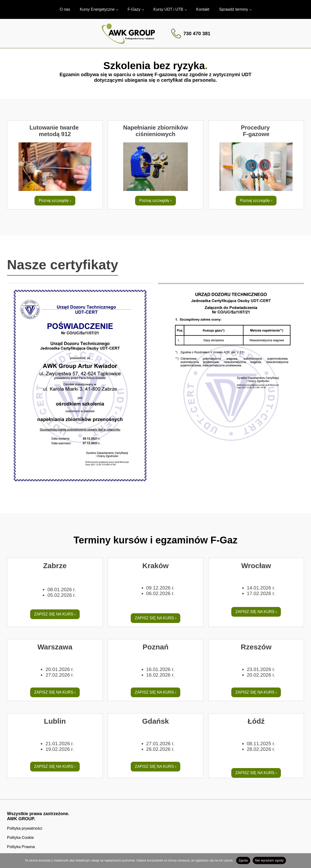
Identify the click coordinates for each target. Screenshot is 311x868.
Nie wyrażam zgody (269, 860)
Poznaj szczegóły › (55, 201)
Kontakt (203, 9)
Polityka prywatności (25, 828)
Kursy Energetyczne (97, 9)
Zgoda (243, 860)
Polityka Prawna (21, 847)
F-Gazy (134, 9)
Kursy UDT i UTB (168, 9)
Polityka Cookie (20, 838)
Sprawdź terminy (234, 9)
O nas (65, 9)
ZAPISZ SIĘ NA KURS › (55, 614)
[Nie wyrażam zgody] (305, 860)
